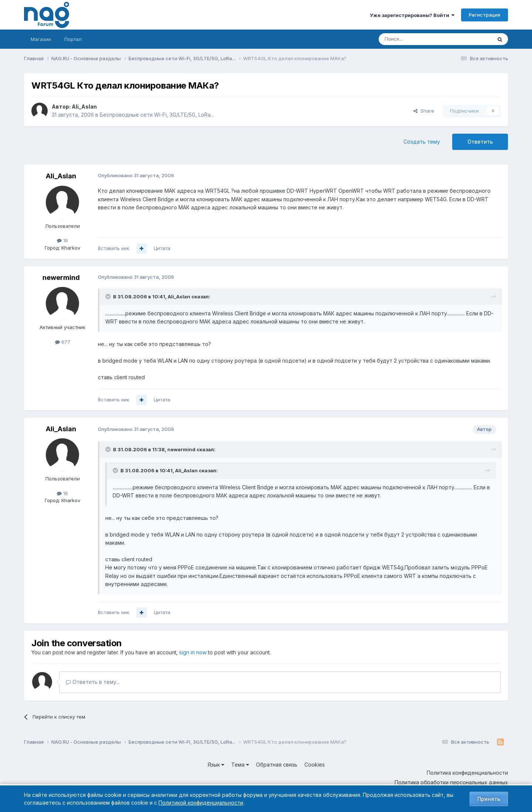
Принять (489, 799)
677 (63, 342)
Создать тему (422, 142)
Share (424, 111)
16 (62, 240)
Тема (240, 765)
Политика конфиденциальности (467, 773)
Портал (73, 39)
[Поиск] (415, 39)
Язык (216, 765)
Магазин (41, 39)
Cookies (315, 765)
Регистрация (485, 15)
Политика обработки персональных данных (451, 782)
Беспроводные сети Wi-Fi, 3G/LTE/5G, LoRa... (157, 115)
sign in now (193, 652)
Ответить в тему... (93, 682)
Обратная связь (277, 765)
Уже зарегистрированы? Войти (412, 15)
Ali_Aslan (84, 107)
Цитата (162, 248)
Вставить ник (114, 248)
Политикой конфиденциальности (201, 803)
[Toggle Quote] (109, 297)
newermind (61, 277)
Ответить (480, 142)
